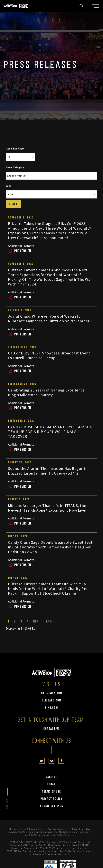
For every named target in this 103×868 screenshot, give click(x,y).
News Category (15, 167)
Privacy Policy (52, 799)
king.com (51, 708)
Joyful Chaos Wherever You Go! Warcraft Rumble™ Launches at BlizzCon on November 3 (50, 318)
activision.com (51, 693)
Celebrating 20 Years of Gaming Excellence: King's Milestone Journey (47, 392)
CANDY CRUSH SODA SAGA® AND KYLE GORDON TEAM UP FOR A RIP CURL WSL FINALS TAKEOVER (50, 432)
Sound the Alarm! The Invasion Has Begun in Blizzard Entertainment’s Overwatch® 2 (48, 471)
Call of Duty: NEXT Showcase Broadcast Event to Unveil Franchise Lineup (49, 355)
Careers (51, 777)
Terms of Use (51, 792)
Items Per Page (15, 149)
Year (8, 186)
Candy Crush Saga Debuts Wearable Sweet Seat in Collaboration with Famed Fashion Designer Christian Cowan (50, 547)
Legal (51, 784)
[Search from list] (19, 176)
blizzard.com (52, 701)
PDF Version (20, 251)
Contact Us (52, 729)
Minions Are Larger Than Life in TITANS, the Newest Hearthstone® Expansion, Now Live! (47, 508)
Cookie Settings (52, 806)
